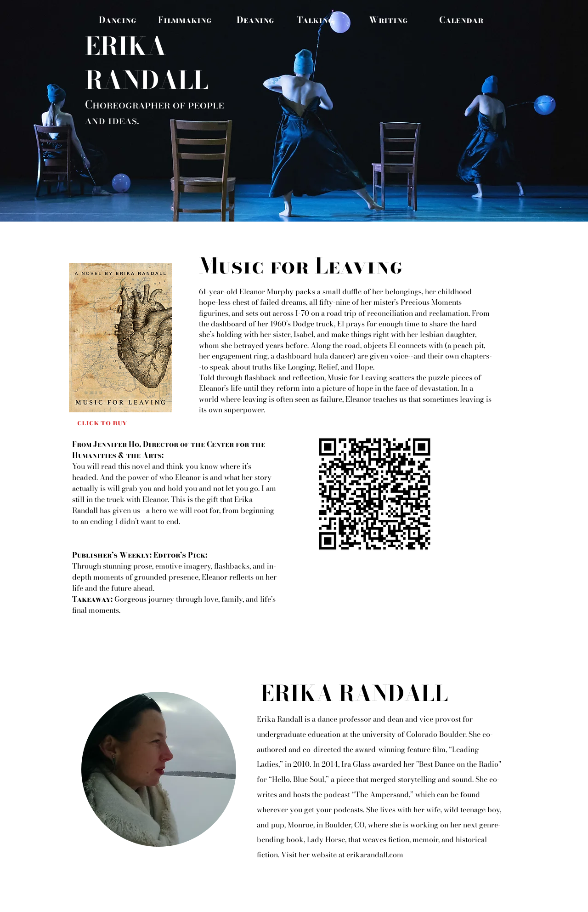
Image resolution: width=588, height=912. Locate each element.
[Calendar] (461, 20)
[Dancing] (118, 20)
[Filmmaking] (185, 20)
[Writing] (388, 20)
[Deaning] (255, 20)
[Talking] (315, 20)
